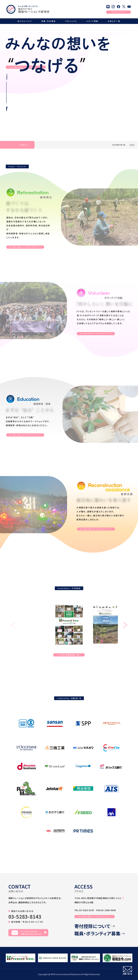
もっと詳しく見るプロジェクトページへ (25, 247)
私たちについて (25, 21)
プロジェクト (71, 21)
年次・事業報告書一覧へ (69, 655)
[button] (125, 625)
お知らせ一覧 (114, 21)
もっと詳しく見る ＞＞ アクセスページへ (95, 917)
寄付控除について (95, 926)
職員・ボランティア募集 (100, 934)
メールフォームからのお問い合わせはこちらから (29, 933)
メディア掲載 (92, 21)
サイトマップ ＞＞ (118, 12)
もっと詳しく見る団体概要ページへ (26, 67)
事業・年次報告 (49, 21)
